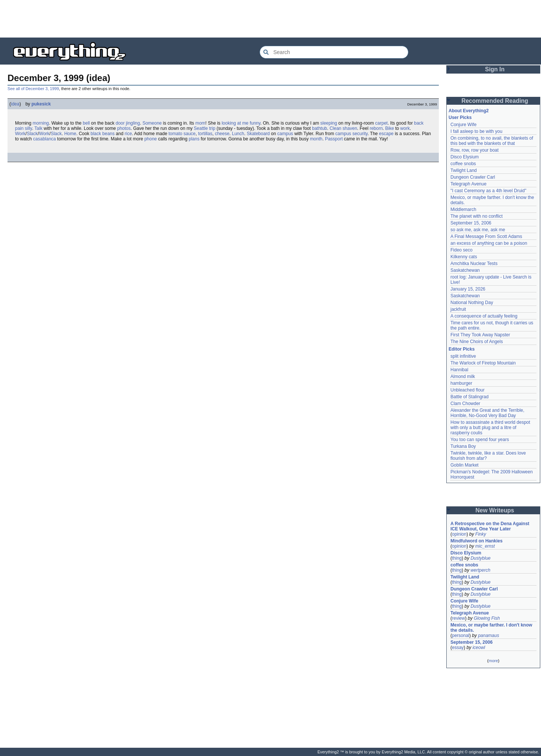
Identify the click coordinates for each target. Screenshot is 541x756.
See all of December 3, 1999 (33, 89)
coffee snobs (463, 164)
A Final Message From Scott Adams (486, 236)
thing (457, 558)
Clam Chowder (465, 404)
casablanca (45, 139)
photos (124, 128)
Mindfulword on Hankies (477, 541)
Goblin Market (465, 465)
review (459, 618)
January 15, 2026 (468, 289)
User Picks (460, 117)
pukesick (41, 104)
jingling (133, 123)
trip (212, 128)
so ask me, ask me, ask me (478, 230)
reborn (376, 128)
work (405, 128)
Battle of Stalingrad (469, 397)
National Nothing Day (472, 303)
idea (15, 104)
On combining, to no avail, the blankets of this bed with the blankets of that (492, 141)
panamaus (488, 636)
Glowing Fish (487, 618)
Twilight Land (464, 170)
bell (86, 123)
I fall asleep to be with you (476, 131)
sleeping (329, 123)
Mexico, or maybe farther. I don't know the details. (491, 628)
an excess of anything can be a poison (489, 243)
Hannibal (459, 370)
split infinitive (463, 356)
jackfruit (458, 309)
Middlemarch (463, 209)
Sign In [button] (495, 69)
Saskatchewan (465, 270)
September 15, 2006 (471, 223)
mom (200, 123)
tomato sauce (182, 134)
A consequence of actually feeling (484, 316)
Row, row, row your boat (475, 150)
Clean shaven (343, 128)
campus (285, 134)
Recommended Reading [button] (495, 101)
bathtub (319, 128)
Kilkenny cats (464, 257)
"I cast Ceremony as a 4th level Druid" (488, 191)
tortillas (205, 134)
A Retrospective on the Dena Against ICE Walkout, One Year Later (490, 526)
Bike (389, 128)
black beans (103, 134)
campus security (352, 134)
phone (150, 139)
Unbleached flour (468, 390)
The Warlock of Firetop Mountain (483, 363)
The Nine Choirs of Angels (477, 342)
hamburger (461, 383)
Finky (481, 534)
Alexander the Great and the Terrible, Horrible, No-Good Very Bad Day (487, 413)
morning (41, 123)
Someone (152, 123)
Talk (39, 128)
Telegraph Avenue (468, 184)
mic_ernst (485, 546)
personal (461, 636)
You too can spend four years (480, 440)
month (316, 139)
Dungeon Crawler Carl (473, 177)
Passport (334, 139)
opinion (459, 534)
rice (128, 134)
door (120, 123)
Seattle (201, 128)
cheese (222, 134)
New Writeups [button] (495, 510)
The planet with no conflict (477, 216)
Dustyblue (480, 558)
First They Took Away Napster (480, 335)
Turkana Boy (463, 446)
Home (70, 134)
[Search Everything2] (334, 52)
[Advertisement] (270, 19)
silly (28, 128)
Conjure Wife (463, 125)
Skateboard (258, 134)
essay (458, 648)
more (493, 661)
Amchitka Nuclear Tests (474, 264)
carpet (382, 123)
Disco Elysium (465, 157)
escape (386, 134)
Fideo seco (462, 250)
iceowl (479, 648)
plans (194, 139)
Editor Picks (462, 349)
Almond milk (463, 376)
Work (20, 134)
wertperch (480, 570)
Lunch (238, 134)
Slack (32, 134)
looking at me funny (241, 123)
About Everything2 (469, 111)
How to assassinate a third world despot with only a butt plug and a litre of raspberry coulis (490, 428)
